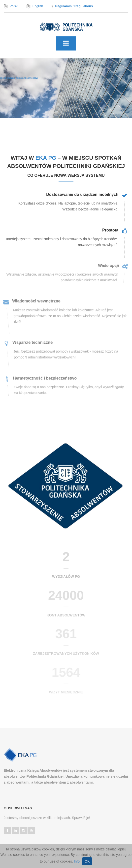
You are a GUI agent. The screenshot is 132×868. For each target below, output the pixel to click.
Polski (14, 6)
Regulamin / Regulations (74, 6)
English (38, 6)
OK (87, 861)
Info (77, 861)
